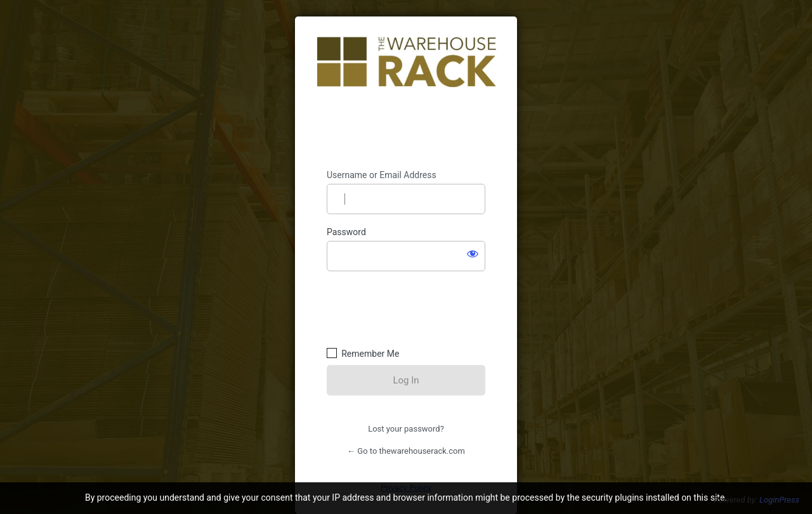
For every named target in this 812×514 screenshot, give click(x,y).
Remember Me (370, 354)
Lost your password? (406, 429)
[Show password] (473, 254)
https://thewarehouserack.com (407, 93)
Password (346, 232)
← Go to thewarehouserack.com (406, 451)
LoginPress (779, 500)
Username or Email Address (382, 175)
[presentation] (414, 307)
